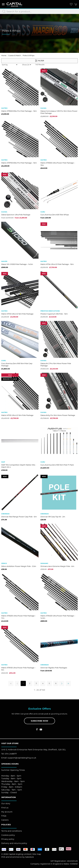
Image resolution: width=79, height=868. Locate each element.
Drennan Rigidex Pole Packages (54, 668)
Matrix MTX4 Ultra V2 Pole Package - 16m (57, 264)
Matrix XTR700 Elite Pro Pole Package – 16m (19, 163)
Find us (5, 808)
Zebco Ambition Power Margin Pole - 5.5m (19, 566)
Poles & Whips (29, 55)
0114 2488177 (11, 754)
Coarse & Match (15, 55)
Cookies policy (8, 835)
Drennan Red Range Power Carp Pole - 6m (19, 517)
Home (4, 55)
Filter (39, 61)
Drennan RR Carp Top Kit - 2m (53, 517)
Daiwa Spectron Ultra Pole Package (16, 215)
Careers (5, 820)
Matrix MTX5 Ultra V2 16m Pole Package (17, 415)
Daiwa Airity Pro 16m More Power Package (58, 415)
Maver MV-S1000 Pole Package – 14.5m (17, 264)
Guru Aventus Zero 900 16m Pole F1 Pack (57, 465)
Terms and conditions (12, 831)
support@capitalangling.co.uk (22, 758)
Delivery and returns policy (14, 843)
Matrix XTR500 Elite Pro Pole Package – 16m (19, 111)
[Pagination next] (62, 683)
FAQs (4, 816)
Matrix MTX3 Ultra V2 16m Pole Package (17, 314)
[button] (3, 4)
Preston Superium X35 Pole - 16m (54, 314)
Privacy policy (8, 839)
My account (7, 812)
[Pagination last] (68, 683)
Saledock (30, 857)
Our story (6, 804)
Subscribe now (39, 721)
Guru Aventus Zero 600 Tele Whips (55, 215)
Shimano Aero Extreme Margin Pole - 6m (57, 566)
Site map (37, 854)
